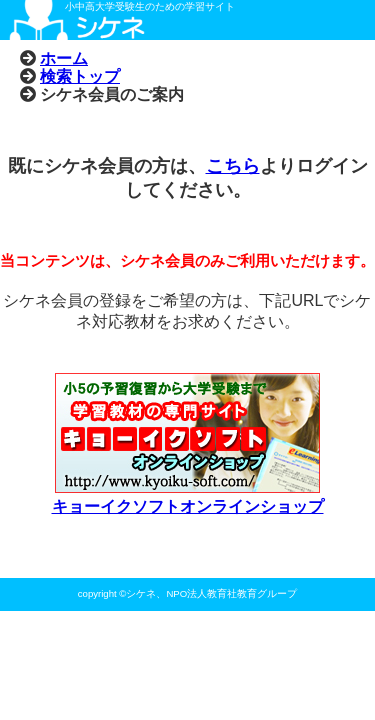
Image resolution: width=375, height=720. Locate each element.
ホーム (64, 58)
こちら (233, 166)
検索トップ (80, 76)
